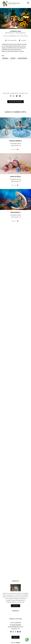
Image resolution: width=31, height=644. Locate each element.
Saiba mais (15, 606)
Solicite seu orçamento (16, 455)
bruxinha (13, 58)
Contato (15, 637)
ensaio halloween (22, 58)
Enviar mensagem (16, 625)
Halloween (5, 58)
